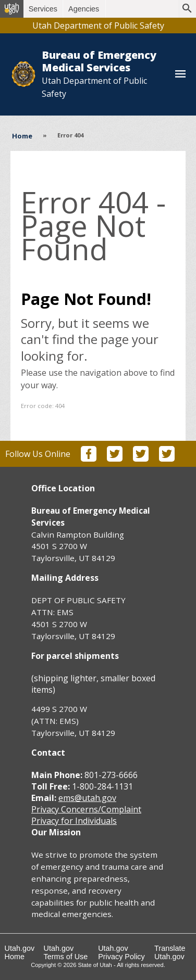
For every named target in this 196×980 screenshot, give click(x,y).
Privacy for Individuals (74, 821)
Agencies (84, 9)
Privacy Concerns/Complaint (86, 809)
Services (43, 9)
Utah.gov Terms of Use (66, 952)
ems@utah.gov (87, 798)
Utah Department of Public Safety (98, 26)
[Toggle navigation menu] (180, 74)
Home (22, 136)
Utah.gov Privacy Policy (121, 952)
